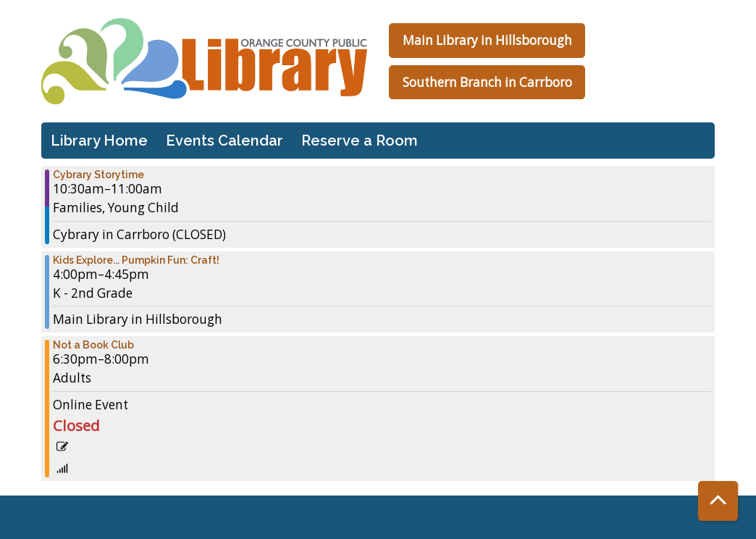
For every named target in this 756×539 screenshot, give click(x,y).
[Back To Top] (718, 501)
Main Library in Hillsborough (487, 40)
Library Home (99, 141)
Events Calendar (224, 141)
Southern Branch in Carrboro (487, 82)
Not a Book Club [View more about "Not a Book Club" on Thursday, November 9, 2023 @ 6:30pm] (93, 345)
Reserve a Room (360, 141)
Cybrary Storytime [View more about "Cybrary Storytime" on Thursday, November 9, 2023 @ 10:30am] (98, 175)
